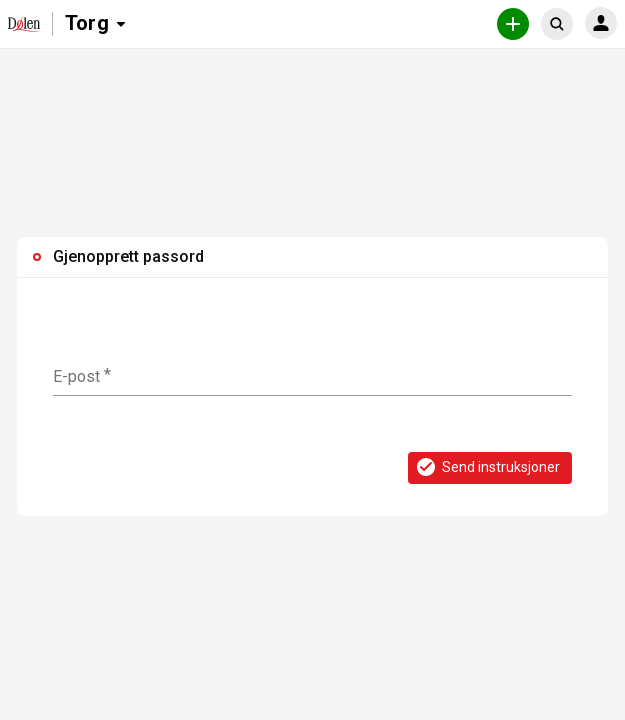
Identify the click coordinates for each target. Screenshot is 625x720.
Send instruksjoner (487, 467)
